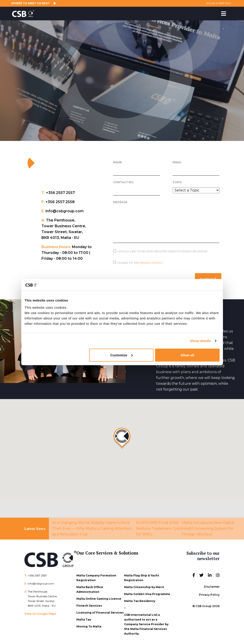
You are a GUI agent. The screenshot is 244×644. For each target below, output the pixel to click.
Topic (177, 182)
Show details (200, 341)
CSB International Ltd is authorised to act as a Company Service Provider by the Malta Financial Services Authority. (146, 622)
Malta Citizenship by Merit (144, 585)
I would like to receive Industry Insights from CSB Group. (163, 251)
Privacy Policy (209, 593)
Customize (121, 355)
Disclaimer (212, 585)
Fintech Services (89, 604)
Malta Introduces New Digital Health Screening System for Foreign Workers (208, 526)
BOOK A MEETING (216, 3)
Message (120, 202)
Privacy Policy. (151, 263)
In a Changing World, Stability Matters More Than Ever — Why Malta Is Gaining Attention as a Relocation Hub (92, 526)
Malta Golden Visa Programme (147, 592)
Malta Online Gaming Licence (99, 597)
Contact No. (124, 182)
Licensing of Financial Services (100, 611)
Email (177, 162)
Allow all (187, 355)
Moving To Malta (89, 624)
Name (118, 162)
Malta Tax (84, 617)
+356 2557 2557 (37, 573)
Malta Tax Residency (140, 599)
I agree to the (140, 263)
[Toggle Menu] (224, 14)
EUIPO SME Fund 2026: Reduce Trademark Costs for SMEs (159, 526)
